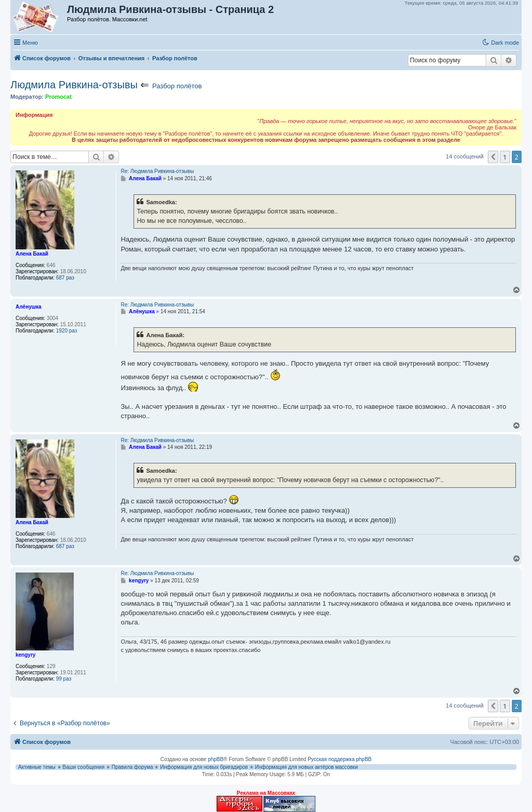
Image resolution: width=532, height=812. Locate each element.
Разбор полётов (177, 86)
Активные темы (37, 767)
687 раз (65, 278)
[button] (493, 157)
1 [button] (505, 157)
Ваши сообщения (83, 767)
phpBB (216, 759)
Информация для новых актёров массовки (307, 767)
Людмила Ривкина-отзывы (74, 85)
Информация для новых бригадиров (204, 767)
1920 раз (67, 331)
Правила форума (132, 767)
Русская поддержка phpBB (340, 759)
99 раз (64, 679)
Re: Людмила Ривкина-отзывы (157, 171)
